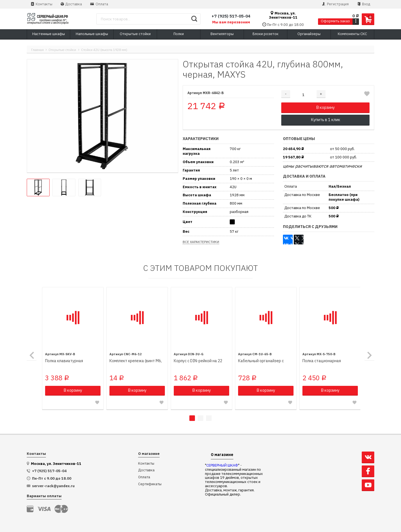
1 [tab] (192, 418)
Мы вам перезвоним (231, 22)
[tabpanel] (73, 348)
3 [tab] (209, 418)
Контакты (42, 4)
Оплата (99, 4)
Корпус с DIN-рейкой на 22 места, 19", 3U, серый (198, 361)
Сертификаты (150, 484)
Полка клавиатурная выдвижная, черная (64, 361)
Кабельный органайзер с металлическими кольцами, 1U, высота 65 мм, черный (263, 361)
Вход (364, 4)
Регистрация (335, 4)
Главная (37, 50)
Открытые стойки (62, 50)
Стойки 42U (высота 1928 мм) (104, 50)
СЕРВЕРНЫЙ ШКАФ (222, 465)
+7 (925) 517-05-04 (231, 16)
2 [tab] (200, 418)
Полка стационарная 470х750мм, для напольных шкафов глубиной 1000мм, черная (326, 361)
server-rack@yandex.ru (53, 486)
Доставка (71, 4)
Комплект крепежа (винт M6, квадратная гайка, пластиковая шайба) (136, 361)
